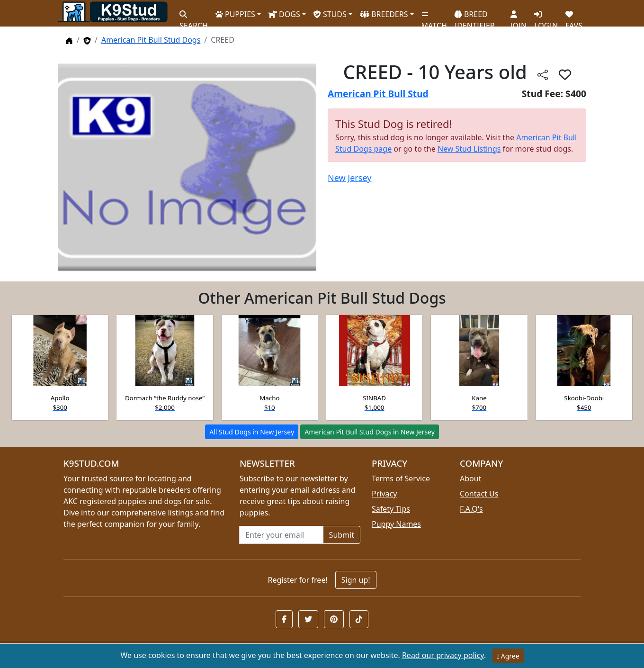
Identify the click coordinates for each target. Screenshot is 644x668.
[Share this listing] (543, 74)
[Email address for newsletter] (281, 535)
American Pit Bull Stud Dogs (151, 40)
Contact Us (479, 494)
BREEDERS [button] (384, 14)
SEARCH (194, 17)
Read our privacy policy (443, 655)
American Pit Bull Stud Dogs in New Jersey (370, 432)
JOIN (519, 17)
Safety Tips (391, 509)
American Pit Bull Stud (378, 94)
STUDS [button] (330, 14)
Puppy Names (396, 524)
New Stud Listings (469, 149)
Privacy (384, 494)
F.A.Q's (471, 509)
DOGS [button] (284, 14)
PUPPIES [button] (235, 14)
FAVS (574, 17)
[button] (565, 74)
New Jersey (349, 178)
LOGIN (546, 17)
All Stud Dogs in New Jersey (252, 432)
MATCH (434, 17)
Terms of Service (401, 478)
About (470, 478)
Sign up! (356, 580)
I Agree (508, 656)
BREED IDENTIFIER (475, 16)
